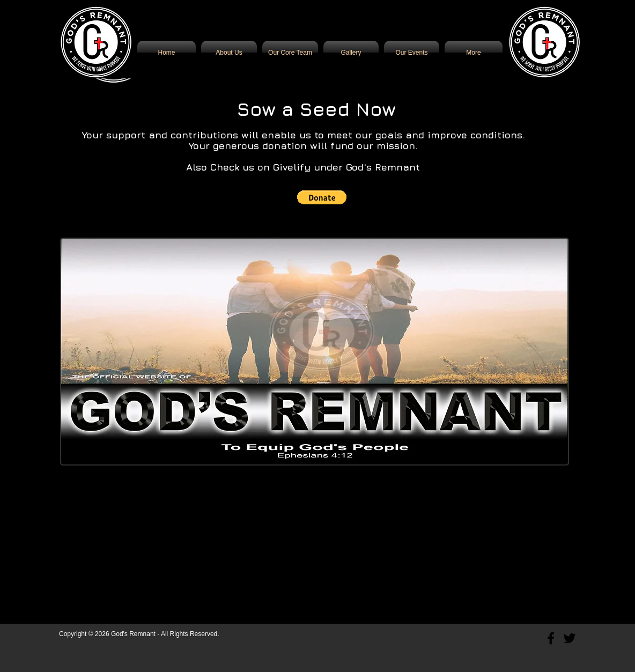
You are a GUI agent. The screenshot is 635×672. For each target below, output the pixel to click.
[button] (322, 197)
